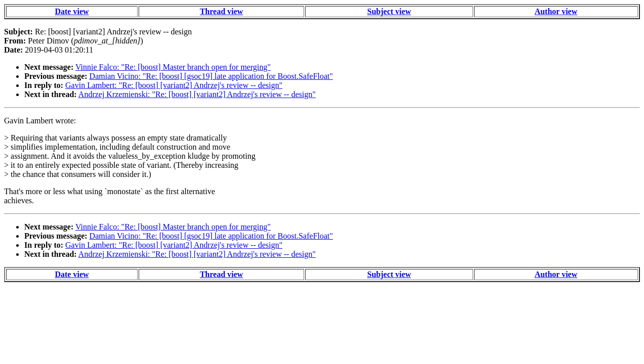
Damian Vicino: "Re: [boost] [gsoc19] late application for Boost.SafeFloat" (211, 76)
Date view (72, 11)
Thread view (221, 11)
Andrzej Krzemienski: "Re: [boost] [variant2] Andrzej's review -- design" (197, 94)
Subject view (389, 11)
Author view (556, 11)
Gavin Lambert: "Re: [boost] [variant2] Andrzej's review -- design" (174, 85)
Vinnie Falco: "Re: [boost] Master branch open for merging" (173, 67)
